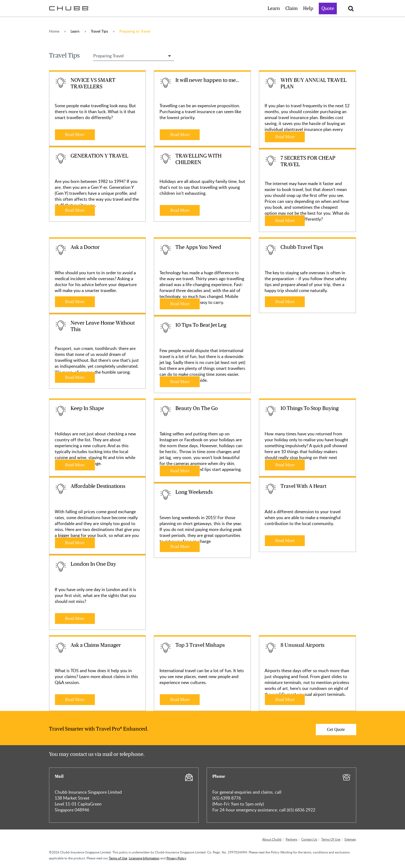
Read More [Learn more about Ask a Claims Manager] (75, 699)
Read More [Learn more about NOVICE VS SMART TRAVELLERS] (75, 135)
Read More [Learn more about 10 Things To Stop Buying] (285, 465)
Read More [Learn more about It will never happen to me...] (180, 135)
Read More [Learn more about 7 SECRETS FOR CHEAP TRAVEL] (285, 221)
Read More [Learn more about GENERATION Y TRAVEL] (75, 210)
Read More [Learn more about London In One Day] (75, 618)
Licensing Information (144, 858)
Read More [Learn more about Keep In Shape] (75, 465)
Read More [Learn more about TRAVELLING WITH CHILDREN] (180, 210)
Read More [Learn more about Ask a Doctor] (75, 302)
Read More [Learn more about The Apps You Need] (180, 304)
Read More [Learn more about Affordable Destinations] (75, 543)
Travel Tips (99, 31)
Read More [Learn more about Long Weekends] (180, 546)
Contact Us (309, 839)
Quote (328, 9)
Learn (274, 9)
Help (308, 9)
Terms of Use (118, 858)
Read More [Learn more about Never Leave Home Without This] (75, 377)
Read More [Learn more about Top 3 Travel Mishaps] (180, 699)
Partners (291, 839)
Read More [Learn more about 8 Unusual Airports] (285, 699)
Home (54, 31)
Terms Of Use (331, 839)
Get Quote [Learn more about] (336, 729)
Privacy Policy (176, 858)
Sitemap (350, 839)
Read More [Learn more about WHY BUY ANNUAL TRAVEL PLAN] (285, 137)
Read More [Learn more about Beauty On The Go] (180, 471)
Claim (292, 9)
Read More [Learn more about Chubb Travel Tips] (285, 302)
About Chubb (272, 839)
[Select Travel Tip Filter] (134, 56)
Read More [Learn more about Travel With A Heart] (285, 541)
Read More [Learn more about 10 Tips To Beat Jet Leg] (180, 382)
